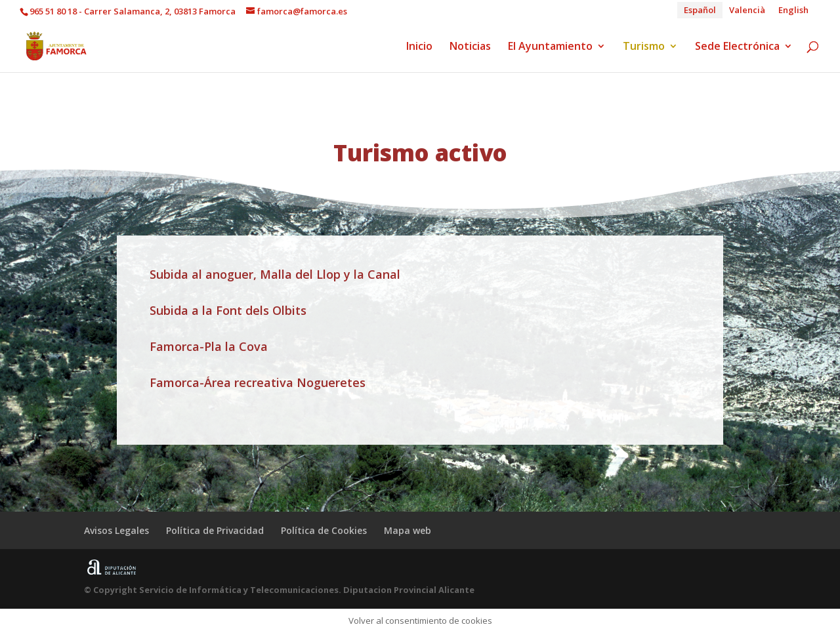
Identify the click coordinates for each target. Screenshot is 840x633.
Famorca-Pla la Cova (209, 346)
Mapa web (408, 530)
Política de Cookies (324, 530)
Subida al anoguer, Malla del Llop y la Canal (275, 274)
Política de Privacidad (215, 530)
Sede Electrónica (737, 47)
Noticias (470, 47)
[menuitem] (700, 10)
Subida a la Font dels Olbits (228, 310)
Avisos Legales (116, 530)
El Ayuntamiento (550, 47)
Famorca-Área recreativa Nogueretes (258, 382)
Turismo (644, 47)
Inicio (419, 47)
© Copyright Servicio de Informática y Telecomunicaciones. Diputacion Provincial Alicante (279, 590)
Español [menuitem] (700, 10)
